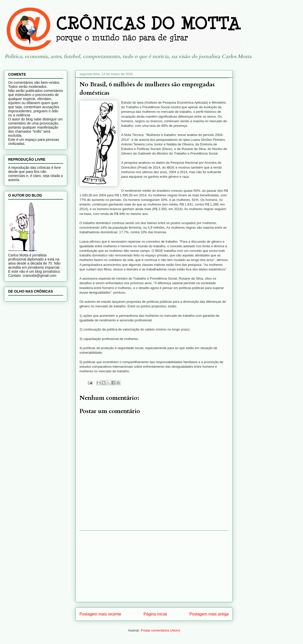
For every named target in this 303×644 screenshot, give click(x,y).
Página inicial (155, 614)
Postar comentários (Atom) (161, 630)
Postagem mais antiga (209, 614)
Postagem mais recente (100, 614)
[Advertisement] (154, 566)
